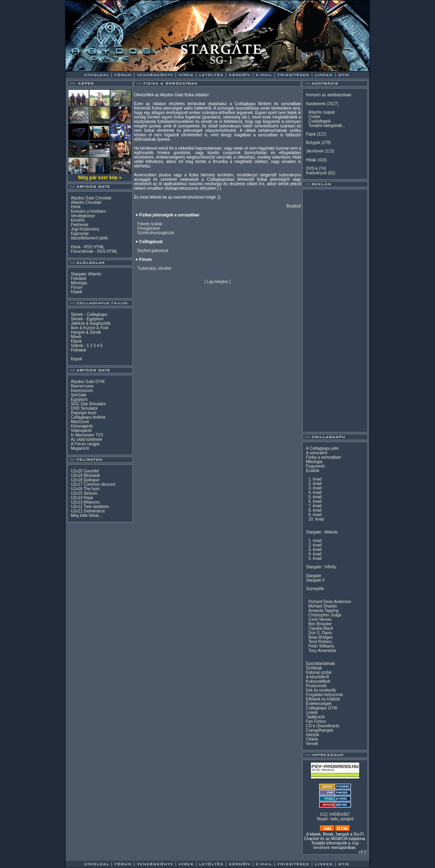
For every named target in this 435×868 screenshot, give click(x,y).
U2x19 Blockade (86, 475)
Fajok (311, 134)
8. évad (315, 510)
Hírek (76, 207)
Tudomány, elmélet (154, 268)
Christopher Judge (325, 615)
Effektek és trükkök (323, 699)
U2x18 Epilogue (85, 480)
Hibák (311, 160)
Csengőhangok (319, 730)
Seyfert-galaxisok (153, 251)
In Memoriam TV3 (87, 435)
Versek (312, 744)
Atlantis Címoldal (86, 202)
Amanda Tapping (324, 611)
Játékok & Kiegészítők (91, 323)
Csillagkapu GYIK (322, 708)
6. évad (315, 501)
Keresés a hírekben (88, 211)
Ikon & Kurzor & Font (90, 328)
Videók (77, 346)
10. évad (316, 519)
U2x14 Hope (82, 498)
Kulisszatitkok (318, 681)
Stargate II (315, 580)
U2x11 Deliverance (88, 511)
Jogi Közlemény (85, 229)
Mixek (76, 337)
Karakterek (316, 104)
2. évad (315, 484)
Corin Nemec (320, 619)
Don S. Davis (320, 633)
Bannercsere (82, 386)
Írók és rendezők (321, 690)
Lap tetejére (217, 282)
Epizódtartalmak (320, 664)
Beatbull (294, 206)
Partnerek (80, 225)
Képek (76, 292)
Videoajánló (81, 431)
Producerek (316, 686)
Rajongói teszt (84, 413)
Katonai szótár (319, 672)
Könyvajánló (82, 426)
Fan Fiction (316, 721)
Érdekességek (319, 704)
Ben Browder (320, 624)
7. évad (315, 506)
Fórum (77, 287)
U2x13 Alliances (85, 502)
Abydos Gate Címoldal (91, 198)
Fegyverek (315, 466)
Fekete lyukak (150, 224)
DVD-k (312, 168)
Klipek (76, 341)
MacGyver (80, 422)
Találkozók (315, 717)
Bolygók (313, 143)
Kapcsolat (80, 234)
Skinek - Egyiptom (87, 319)
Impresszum (82, 391)
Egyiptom (79, 399)
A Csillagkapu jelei (322, 448)
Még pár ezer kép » (100, 178)
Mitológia (79, 283)
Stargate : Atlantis (322, 532)
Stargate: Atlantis (86, 274)
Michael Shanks (323, 606)
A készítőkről (317, 677)
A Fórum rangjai (85, 444)
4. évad (315, 492)
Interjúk (313, 735)
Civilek (314, 117)
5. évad (315, 497)
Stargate (314, 576)
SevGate (79, 395)
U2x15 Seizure (84, 493)
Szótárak (314, 668)
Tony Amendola (322, 651)
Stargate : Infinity (321, 567)
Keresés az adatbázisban (329, 95)
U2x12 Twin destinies (90, 507)
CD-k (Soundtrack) (323, 726)
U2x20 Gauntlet (85, 471)
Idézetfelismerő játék (89, 238)
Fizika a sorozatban (324, 457)
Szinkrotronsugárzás (156, 233)
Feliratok (79, 278)
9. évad (315, 515)
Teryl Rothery (320, 642)
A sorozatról (317, 453)
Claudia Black (321, 628)
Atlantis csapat (321, 112)
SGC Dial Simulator (88, 404)
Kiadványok (316, 173)
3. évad (315, 488)
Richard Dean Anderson (330, 602)
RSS (88, 247)
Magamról (80, 448)
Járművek (315, 151)
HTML (99, 247)
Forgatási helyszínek (325, 695)
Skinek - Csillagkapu (89, 314)
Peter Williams (321, 646)
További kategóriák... (327, 126)
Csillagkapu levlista (88, 417)
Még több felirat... (86, 516)
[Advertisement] (335, 311)
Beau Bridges (320, 637)
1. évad (315, 479)
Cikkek (312, 739)
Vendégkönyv (83, 216)
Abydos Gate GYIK (88, 382)
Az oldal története (87, 439)
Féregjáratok (149, 228)
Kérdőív (78, 220)
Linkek (312, 712)
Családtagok (320, 121)
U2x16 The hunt (85, 489)
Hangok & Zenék (86, 332)
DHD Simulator (84, 408)
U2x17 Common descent (93, 484)
